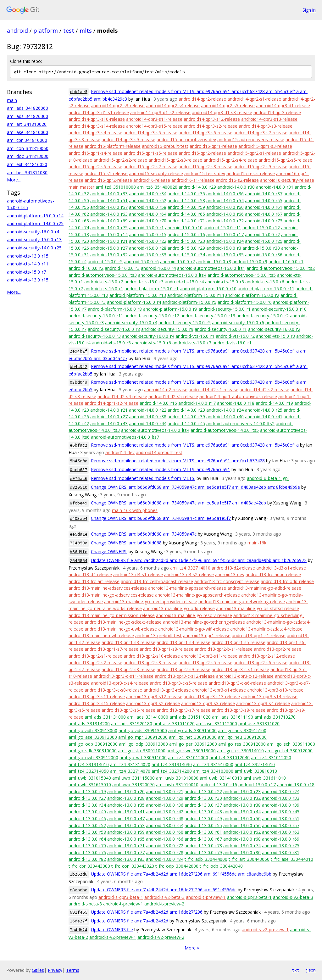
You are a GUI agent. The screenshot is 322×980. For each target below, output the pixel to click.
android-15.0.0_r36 (264, 255)
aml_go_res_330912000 (242, 744)
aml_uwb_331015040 (90, 778)
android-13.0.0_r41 (126, 812)
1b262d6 (79, 874)
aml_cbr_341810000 (27, 140)
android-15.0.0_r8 (214, 262)
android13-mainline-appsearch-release (187, 588)
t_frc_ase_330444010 (292, 859)
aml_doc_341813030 (28, 156)
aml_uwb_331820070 (133, 785)
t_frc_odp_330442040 (221, 866)
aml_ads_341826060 (28, 108)
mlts (86, 31)
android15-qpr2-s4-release (230, 160)
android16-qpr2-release (108, 180)
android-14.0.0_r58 (148, 207)
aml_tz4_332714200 (172, 771)
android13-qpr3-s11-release (97, 696)
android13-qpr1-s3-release (128, 642)
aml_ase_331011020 (174, 724)
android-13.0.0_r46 (87, 819)
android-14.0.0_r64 (148, 214)
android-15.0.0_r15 (148, 234)
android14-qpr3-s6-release (205, 133)
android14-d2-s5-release (173, 396)
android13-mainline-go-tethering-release (204, 622)
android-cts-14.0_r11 (28, 264)
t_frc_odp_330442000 (177, 866)
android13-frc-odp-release (287, 581)
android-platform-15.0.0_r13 (138, 295)
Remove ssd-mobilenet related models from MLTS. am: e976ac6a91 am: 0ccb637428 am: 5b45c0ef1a (195, 445)
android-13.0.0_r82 (87, 859)
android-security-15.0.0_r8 (114, 329)
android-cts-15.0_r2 (104, 282)
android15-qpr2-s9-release (261, 167)
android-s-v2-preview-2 (161, 937)
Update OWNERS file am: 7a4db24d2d (130, 921)
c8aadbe (79, 890)
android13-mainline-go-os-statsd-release (258, 608)
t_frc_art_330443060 (249, 859)
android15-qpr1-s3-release (265, 146)
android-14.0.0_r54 (225, 200)
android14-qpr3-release (277, 112)
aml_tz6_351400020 (157, 187)
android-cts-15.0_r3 (144, 282)
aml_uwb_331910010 (177, 785)
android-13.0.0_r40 (87, 812)
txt (296, 970)
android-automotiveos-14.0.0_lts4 (155, 430)
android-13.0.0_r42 (165, 812)
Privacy (55, 970)
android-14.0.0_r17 (197, 403)
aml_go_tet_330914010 (240, 751)
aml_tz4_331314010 (89, 764)
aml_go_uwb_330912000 (93, 757)
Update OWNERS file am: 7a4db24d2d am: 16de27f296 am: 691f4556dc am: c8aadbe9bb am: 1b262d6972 (199, 560)
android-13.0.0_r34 (87, 805)
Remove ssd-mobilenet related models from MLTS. (143, 478)
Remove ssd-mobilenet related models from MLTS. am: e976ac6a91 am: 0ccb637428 (178, 461)
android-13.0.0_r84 (165, 859)
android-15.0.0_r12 (261, 228)
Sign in (309, 10)
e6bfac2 (79, 445)
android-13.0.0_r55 (203, 825)
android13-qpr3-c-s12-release (185, 676)
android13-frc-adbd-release (273, 574)
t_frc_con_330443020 (133, 866)
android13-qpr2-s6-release (261, 663)
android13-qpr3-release (167, 690)
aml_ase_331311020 (259, 724)
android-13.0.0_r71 (126, 846)
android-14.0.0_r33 (109, 194)
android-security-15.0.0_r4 (131, 323)
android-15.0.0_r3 (224, 248)
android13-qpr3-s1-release (219, 690)
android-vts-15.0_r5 (111, 343)
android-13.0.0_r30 (203, 798)
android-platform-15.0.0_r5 (189, 302)
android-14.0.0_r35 (186, 194)
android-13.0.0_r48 (165, 819)
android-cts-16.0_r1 (104, 289)
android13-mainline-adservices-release (108, 588)
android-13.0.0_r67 (203, 839)
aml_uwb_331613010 (90, 785)
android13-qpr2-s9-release (183, 669)
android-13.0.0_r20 (126, 791)
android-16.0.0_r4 (158, 268)
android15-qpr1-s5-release (150, 153)
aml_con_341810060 (28, 148)
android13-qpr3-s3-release (208, 703)
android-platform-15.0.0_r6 (245, 302)
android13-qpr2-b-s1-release (224, 649)
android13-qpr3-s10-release (275, 690)
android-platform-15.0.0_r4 (134, 302)
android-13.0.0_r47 (126, 819)
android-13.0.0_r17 (257, 785)
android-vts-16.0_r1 (232, 343)
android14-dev (120, 452)
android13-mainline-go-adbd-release (264, 588)
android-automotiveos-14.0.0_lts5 (225, 430)
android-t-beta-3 (85, 904)
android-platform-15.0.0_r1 (152, 289)
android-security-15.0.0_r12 (152, 316)
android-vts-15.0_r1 (195, 336)
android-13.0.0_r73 (203, 846)
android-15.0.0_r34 (186, 255)
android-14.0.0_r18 (236, 403)
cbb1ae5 (79, 92)
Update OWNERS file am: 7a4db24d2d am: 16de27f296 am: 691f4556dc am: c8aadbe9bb (181, 874)
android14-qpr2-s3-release (118, 106)
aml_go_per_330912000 (193, 744)
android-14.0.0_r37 (264, 194)
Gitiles (38, 970)
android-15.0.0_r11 (222, 228)
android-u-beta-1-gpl (268, 478)
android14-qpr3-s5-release (150, 133)
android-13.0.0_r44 (242, 812)
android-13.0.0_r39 (281, 805)
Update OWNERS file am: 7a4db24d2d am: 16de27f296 (147, 912)
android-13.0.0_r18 (296, 785)
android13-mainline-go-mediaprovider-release (151, 601)
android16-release (152, 180)
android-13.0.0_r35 (126, 805)
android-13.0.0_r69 (281, 839)
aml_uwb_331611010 (265, 778)
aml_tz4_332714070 (130, 771)
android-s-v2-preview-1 (265, 930)
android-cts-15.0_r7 (26, 272)
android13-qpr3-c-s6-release (237, 683)
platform (46, 31)
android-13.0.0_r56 (242, 825)
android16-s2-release (237, 180)
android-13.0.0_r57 (281, 825)
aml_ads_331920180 (132, 724)
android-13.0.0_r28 (126, 798)
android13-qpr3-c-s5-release (178, 683)
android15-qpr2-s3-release (175, 160)
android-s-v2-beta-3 (164, 897)
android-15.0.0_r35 (225, 255)
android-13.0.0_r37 (203, 805)
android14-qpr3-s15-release (154, 126)
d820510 (79, 487)
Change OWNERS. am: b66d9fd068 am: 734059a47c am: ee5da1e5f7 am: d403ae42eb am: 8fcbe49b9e (195, 487)
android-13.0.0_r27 (87, 798)
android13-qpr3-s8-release (239, 710)
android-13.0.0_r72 (165, 846)
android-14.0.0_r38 (148, 417)
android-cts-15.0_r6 (265, 282)
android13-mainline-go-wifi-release (194, 629)
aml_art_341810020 (27, 124)
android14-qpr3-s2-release (211, 126)
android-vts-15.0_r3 (275, 336)
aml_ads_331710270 (275, 717)
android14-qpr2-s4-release (173, 106)
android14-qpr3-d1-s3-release (222, 112)
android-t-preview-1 (206, 897)
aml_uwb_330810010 (256, 771)
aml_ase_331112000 (217, 724)
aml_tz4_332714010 (190, 568)
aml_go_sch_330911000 (291, 744)
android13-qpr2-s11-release (209, 656)
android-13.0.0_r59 (126, 832)
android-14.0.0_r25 (264, 410)
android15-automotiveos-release (251, 139)
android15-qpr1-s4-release (95, 153)
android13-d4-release (90, 574)
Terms (73, 970)
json (311, 970)
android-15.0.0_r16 (186, 234)
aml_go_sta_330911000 (142, 751)
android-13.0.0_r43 (203, 812)
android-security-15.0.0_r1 (225, 309)
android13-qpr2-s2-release (95, 663)
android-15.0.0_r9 (250, 262)
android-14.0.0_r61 (264, 207)
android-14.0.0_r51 (109, 200)
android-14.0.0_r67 (264, 214)
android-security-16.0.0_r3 (95, 336)
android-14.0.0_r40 (225, 417)
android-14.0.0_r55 (264, 200)
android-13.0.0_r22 (203, 791)
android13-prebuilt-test (158, 635)
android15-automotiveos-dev (186, 139)
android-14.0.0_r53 (186, 200)
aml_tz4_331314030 (172, 764)
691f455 (79, 912)
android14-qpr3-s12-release (212, 119)
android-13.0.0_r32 (242, 798)
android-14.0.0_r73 (264, 221)
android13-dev (230, 574)
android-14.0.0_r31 (275, 187)
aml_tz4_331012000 (188, 757)
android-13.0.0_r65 (126, 839)
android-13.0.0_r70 (87, 846)
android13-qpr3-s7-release (183, 710)
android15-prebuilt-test (165, 146)
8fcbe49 (79, 503)
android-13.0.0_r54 (165, 825)
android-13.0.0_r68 (242, 839)
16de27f (79, 921)
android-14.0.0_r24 (225, 410)
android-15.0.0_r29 (186, 248)
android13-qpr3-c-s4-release (120, 683)
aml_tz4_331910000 (213, 764)
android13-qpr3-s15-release (97, 703)
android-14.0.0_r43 (109, 423)
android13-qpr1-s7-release (111, 649)
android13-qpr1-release (207, 635)
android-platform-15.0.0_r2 (252, 295)
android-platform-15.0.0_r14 (35, 216)
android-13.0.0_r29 (165, 798)
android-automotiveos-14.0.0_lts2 (240, 423)
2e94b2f (79, 351)
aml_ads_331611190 (233, 717)
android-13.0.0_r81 (281, 852)
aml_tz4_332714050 (89, 771)
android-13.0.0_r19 (87, 791)
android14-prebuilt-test (159, 452)
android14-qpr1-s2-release (111, 403)
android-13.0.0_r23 (242, 791)
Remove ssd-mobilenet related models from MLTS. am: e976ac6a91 (161, 469)
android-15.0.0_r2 (262, 234)
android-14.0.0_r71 (186, 221)
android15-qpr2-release (202, 153)
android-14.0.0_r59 (186, 207)
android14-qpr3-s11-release (154, 119)
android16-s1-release (193, 180)
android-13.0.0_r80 (242, 852)
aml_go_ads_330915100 (242, 730)
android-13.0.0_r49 (203, 819)
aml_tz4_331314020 (130, 764)
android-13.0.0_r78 (165, 852)
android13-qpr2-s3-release (150, 663)
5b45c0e (79, 461)
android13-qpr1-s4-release (183, 642)
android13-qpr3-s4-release (263, 703)
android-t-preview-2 (164, 904)
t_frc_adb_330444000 (206, 859)
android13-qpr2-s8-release (128, 669)
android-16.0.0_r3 (122, 268)
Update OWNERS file (112, 930)
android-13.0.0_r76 (87, 852)
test (69, 31)
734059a (79, 543)
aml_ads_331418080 (148, 717)
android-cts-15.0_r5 (225, 282)
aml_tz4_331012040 (230, 757)
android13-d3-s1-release (281, 568)
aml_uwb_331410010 (221, 778)
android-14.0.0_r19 (274, 403)
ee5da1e (79, 534)
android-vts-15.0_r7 (192, 343)
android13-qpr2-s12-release (267, 656)
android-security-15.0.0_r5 (185, 323)
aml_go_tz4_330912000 (289, 751)
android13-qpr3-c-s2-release (245, 676)
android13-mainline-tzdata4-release (266, 629)
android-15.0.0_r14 (109, 234)
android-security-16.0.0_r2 (274, 329)
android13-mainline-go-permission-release (112, 615)
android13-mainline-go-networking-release (242, 601)
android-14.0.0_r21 (109, 410)
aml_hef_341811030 (27, 173)
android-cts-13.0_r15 (28, 256)
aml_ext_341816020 (27, 164)
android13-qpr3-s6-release (128, 710)
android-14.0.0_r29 (197, 187)
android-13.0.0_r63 (281, 832)
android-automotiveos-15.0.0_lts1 (211, 268)
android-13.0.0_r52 (87, 825)
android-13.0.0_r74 (242, 846)
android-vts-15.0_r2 (235, 336)
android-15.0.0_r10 (184, 228)
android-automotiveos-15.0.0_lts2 (281, 268)
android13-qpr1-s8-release (167, 649)
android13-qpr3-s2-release (153, 703)
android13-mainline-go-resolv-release (194, 615)
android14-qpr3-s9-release (128, 139)
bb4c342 (79, 367)
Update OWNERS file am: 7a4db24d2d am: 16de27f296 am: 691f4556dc (164, 890)
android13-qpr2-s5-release (205, 663)
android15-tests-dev (205, 173)
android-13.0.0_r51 (281, 819)
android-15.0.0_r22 (148, 241)
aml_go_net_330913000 (193, 737)
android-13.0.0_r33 (281, 798)
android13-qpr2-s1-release (95, 656)
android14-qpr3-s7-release (261, 133)
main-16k (257, 543)
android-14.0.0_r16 (158, 403)
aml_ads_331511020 (190, 717)
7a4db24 (79, 930)
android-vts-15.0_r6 (152, 343)
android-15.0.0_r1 (146, 228)
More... (14, 180)
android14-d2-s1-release (214, 390)
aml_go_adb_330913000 (93, 730)
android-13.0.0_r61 (203, 832)
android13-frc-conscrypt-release (227, 581)
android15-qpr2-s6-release (95, 167)
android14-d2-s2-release (264, 390)
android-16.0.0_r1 (286, 262)
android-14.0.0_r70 (148, 221)
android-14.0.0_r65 (186, 214)
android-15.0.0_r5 (105, 262)
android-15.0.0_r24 (225, 241)
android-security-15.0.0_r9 (167, 329)
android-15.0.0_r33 (148, 255)
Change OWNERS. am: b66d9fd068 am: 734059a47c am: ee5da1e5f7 (161, 518)
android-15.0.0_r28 (148, 248)
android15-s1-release (106, 173)
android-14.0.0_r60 (225, 207)
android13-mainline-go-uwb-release (121, 629)
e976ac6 (79, 479)
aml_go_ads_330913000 (143, 730)
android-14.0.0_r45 (186, 423)
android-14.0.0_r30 (236, 187)
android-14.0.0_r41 (264, 417)
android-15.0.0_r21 (109, 241)
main (12, 100)
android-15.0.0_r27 (109, 248)
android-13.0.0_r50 (242, 819)
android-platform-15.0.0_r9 (170, 309)
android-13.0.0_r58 (87, 832)
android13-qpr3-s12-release (154, 696)
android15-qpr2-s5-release (285, 160)
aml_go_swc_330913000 (191, 751)
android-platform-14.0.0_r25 (35, 223)
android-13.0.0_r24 (281, 791)
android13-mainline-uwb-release (101, 635)
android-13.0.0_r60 (165, 832)
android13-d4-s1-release (138, 574)
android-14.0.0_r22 (148, 410)
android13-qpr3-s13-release (212, 696)
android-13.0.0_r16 (218, 785)
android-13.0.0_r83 (126, 859)
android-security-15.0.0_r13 (34, 239)
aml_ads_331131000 (105, 717)
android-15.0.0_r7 (178, 262)
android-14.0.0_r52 (148, 200)
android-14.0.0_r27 (109, 417)
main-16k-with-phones (135, 510)
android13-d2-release (233, 568)
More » (192, 948)
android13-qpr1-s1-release (259, 635)
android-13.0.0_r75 (281, 846)
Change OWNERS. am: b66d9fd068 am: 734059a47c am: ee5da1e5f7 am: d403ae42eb (178, 503)
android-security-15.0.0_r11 (96, 316)
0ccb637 (79, 470)
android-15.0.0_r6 (141, 262)
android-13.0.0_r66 (165, 839)
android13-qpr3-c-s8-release (113, 690)
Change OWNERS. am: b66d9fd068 (126, 543)
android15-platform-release (113, 146)
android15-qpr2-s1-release (254, 153)
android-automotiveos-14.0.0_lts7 (125, 437)
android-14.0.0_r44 (148, 423)
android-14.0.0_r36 (225, 194)
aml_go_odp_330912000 (93, 744)
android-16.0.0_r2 (86, 268)
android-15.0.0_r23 (186, 241)
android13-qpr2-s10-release (152, 656)
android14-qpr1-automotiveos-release (238, 396)
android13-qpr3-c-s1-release (240, 669)
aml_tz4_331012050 (271, 757)
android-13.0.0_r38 (242, 805)
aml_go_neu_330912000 (242, 737)
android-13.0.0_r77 (126, 852)
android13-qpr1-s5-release (239, 642)
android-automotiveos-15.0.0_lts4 (172, 275)
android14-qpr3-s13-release (269, 119)
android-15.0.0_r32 (109, 255)
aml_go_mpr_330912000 (143, 737)
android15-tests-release (251, 173)
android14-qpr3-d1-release (283, 106)
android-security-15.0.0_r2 (263, 316)
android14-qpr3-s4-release (95, 133)
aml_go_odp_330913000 (143, 744)
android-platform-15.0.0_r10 (208, 289)
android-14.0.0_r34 (148, 194)
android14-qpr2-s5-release (228, 106)
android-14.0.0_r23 (186, 410)
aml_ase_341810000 (28, 132)
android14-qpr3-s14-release (97, 126)
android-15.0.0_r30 (261, 248)
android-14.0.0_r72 (225, 221)
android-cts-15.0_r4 (184, 282)
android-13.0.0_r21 (165, 791)
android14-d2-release (166, 390)
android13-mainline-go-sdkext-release (123, 622)
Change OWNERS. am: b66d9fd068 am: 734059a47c (144, 534)
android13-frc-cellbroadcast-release (157, 581)
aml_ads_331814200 (89, 724)
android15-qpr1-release (213, 146)
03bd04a (79, 382)
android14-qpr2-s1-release (254, 99)
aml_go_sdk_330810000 (93, 751)
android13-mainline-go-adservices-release (111, 595)
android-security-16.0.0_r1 (221, 329)
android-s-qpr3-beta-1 (121, 897)
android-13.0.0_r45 (281, 812)
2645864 (79, 561)
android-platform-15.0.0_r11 (266, 289)
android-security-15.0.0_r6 (238, 323)
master (87, 187)
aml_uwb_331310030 (177, 778)
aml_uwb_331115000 (133, 778)
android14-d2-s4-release (122, 396)
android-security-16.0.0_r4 (33, 232)
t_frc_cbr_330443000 (89, 866)
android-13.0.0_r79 (203, 852)
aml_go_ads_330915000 (192, 730)
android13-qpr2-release (278, 649)
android (17, 31)
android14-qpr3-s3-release (266, 126)
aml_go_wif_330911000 (143, 757)
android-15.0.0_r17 (225, 234)
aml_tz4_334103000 (213, 771)
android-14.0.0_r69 (109, 221)
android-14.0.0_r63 (109, 214)
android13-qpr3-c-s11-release (123, 676)
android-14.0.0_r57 (109, 207)
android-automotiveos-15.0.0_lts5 (242, 275)
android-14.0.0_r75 (109, 228)
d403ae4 (79, 518)
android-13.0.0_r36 (165, 805)
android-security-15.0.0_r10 (279, 309)
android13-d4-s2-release (189, 574)
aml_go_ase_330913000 (93, 737)
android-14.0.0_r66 (225, 214)
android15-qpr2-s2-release (120, 160)
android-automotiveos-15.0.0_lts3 (103, 275)
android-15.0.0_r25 (264, 241)
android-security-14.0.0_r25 (34, 248)
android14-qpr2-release (202, 99)
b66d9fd (79, 552)
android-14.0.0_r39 (186, 417)
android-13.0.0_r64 (87, 839)
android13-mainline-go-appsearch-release (197, 595)
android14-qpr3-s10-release (97, 119)
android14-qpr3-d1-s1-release (99, 112)
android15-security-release (156, 173)
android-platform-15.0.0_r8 (115, 309)
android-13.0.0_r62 (242, 832)
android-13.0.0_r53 (126, 825)
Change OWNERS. (109, 551)
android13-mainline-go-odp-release (179, 608)
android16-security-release (287, 180)
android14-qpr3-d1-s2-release (160, 112)
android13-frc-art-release (94, 581)
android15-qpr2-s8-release (205, 167)
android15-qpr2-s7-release (150, 167)
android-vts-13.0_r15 (28, 280)
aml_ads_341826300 (28, 116)
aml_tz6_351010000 (116, 187)
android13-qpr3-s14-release (269, 696)
